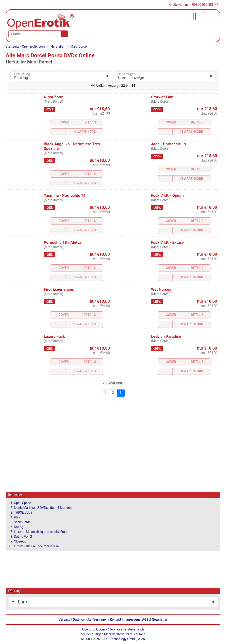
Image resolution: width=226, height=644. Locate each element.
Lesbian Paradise (166, 336)
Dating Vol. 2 (23, 536)
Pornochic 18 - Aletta (62, 242)
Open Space (23, 503)
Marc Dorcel (79, 47)
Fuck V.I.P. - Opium (167, 195)
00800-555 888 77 (205, 5)
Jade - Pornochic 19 (169, 144)
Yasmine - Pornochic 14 (65, 195)
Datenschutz (82, 619)
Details (90, 122)
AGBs (146, 619)
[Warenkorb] (189, 16)
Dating (19, 527)
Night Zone (53, 97)
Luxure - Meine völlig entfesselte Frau (40, 532)
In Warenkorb (84, 132)
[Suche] (64, 34)
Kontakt (116, 619)
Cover (64, 122)
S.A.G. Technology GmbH (118, 639)
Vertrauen (100, 619)
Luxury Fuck (54, 336)
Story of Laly (162, 97)
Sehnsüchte (22, 522)
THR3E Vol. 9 (23, 512)
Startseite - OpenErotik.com (25, 47)
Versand (65, 619)
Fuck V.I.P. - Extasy (167, 242)
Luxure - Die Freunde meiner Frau (37, 546)
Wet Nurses (161, 289)
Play (17, 517)
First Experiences (59, 289)
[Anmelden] (200, 16)
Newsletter (160, 619)
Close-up (20, 541)
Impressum (132, 619)
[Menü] (212, 16)
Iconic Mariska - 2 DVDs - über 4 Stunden (43, 507)
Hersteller (57, 47)
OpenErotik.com (94, 629)
